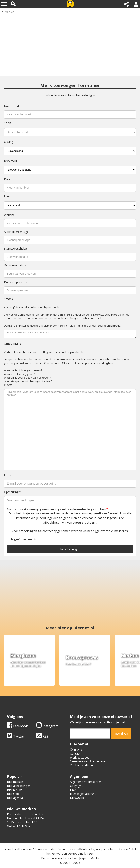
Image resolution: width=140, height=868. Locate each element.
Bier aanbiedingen (19, 786)
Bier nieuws (15, 790)
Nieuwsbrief (78, 798)
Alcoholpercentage (16, 232)
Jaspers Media (89, 858)
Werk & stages (80, 757)
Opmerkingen (13, 492)
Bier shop (13, 794)
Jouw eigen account (83, 794)
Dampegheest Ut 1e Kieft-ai (25, 814)
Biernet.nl (48, 858)
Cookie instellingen (82, 765)
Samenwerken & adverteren (88, 761)
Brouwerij (10, 160)
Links (73, 790)
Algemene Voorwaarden (86, 782)
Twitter (16, 736)
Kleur (7, 179)
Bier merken (15, 782)
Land (7, 196)
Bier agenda (15, 798)
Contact (75, 753)
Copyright (76, 786)
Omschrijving (13, 343)
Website (9, 215)
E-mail (8, 475)
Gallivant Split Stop (19, 826)
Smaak (8, 299)
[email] (90, 734)
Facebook (17, 726)
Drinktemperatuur (16, 282)
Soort (8, 123)
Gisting (8, 142)
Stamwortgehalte (15, 248)
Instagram (47, 726)
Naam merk (12, 106)
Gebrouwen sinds (15, 265)
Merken (10, 12)
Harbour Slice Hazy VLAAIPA (25, 818)
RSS (42, 736)
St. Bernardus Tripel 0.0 (22, 822)
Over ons (76, 749)
